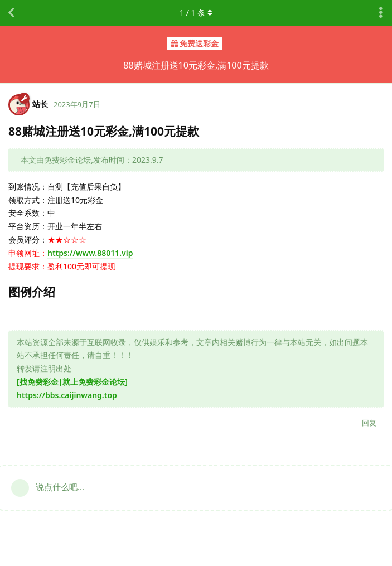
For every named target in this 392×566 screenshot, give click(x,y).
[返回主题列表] (11, 13)
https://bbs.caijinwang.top (67, 395)
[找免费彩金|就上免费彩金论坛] (72, 382)
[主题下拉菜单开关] (381, 13)
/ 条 (196, 13)
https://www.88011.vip (90, 253)
